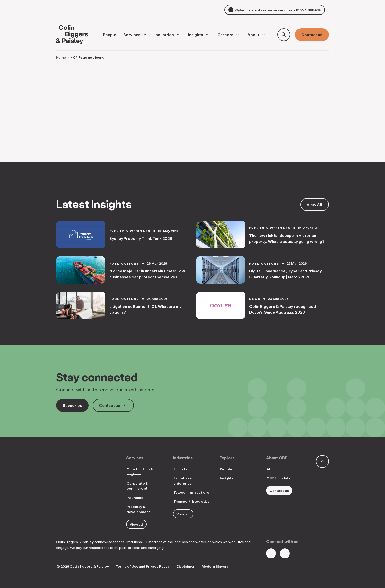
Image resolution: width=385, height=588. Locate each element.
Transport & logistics (192, 501)
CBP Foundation (280, 478)
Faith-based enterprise (184, 481)
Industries (164, 35)
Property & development (138, 509)
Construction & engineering (140, 471)
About (253, 35)
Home (61, 57)
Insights (196, 35)
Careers (225, 35)
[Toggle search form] (284, 35)
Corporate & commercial (137, 486)
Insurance (135, 497)
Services (132, 35)
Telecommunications (191, 492)
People (226, 469)
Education (182, 469)
